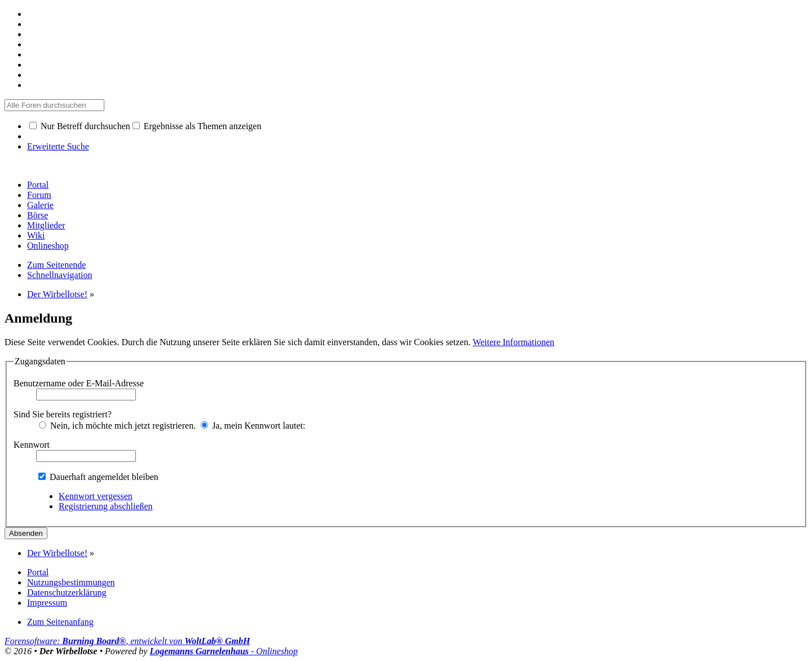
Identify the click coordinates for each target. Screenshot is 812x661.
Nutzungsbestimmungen (71, 582)
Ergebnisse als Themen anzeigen (197, 126)
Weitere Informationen (513, 342)
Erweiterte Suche (58, 146)
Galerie (40, 205)
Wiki (36, 235)
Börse (37, 215)
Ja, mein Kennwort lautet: (253, 426)
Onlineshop (48, 246)
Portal (38, 185)
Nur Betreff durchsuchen (80, 126)
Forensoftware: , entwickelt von (127, 641)
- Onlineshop (224, 651)
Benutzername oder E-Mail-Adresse (79, 383)
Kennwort (32, 445)
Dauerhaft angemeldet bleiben (98, 477)
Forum (39, 195)
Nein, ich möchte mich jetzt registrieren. (117, 426)
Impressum (47, 603)
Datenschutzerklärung (67, 592)
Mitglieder (46, 225)
